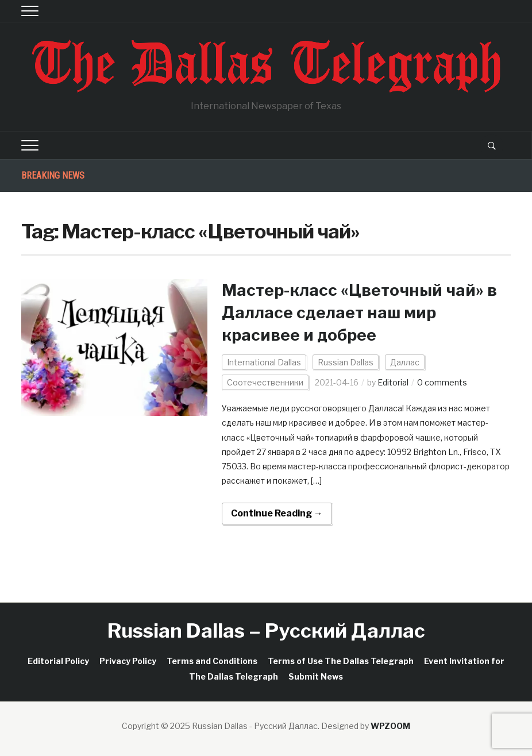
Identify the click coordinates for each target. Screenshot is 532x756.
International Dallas (264, 362)
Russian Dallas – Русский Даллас (266, 630)
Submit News (316, 676)
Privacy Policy (128, 661)
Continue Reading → (277, 513)
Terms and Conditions (212, 661)
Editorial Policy (58, 661)
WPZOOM (390, 726)
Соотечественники (265, 382)
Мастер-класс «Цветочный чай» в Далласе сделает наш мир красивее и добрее (359, 313)
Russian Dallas (346, 362)
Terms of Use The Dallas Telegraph (341, 661)
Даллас (405, 362)
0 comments (442, 382)
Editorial (393, 382)
